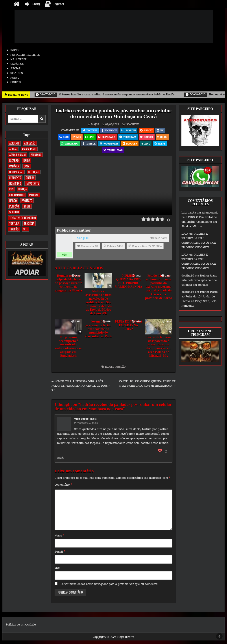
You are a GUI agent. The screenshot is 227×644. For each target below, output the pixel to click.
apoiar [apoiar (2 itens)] (13, 149)
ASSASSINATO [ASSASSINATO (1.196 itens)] (29, 149)
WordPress (109, 146)
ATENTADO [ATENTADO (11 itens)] (36, 155)
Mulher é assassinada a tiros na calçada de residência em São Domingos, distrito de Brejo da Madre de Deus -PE (98, 306)
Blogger (130, 146)
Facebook (109, 131)
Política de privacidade (21, 628)
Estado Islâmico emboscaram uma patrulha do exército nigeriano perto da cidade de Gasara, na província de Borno (159, 290)
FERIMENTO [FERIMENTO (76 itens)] (15, 178)
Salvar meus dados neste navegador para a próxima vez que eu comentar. (109, 588)
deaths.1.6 (188, 276)
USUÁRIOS (17, 64)
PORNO (15, 78)
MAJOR (95, 124)
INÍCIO (14, 50)
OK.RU (164, 138)
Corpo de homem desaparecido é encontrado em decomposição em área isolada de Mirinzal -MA (159, 350)
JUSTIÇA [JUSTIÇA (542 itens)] (23, 189)
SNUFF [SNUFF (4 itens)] (27, 206)
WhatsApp (68, 146)
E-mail (60, 555)
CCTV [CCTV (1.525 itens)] (27, 166)
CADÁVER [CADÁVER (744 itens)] (14, 166)
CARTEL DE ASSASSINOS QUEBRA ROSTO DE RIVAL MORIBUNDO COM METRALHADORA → (147, 387)
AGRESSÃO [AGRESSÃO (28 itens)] (30, 143)
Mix (76, 138)
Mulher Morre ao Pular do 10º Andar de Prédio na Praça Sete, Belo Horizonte (199, 299)
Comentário (63, 488)
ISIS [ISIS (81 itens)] (11, 189)
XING (147, 146)
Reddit (147, 131)
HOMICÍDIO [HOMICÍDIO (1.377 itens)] (15, 183)
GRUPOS (16, 82)
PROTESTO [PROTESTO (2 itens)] (27, 200)
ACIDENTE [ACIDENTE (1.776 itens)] (14, 143)
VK (161, 131)
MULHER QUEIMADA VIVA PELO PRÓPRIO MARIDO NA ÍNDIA (129, 285)
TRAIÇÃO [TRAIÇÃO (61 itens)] (14, 229)
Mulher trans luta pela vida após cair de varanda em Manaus (199, 280)
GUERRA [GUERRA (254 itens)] (30, 178)
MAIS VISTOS (19, 59)
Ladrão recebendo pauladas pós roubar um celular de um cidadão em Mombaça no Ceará (113, 114)
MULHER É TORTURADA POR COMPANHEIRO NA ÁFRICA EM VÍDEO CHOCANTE (199, 241)
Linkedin (129, 131)
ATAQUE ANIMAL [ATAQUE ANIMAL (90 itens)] (18, 155)
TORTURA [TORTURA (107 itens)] (14, 223)
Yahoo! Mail (113, 153)
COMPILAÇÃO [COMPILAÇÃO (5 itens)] (16, 172)
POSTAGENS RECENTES (25, 55)
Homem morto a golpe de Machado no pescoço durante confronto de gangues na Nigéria (68, 287)
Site (57, 572)
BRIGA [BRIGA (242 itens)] (27, 160)
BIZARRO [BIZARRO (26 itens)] (14, 160)
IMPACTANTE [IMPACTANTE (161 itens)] (32, 183)
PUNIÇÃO (120, 370)
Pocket (148, 138)
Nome (59, 539)
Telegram (128, 138)
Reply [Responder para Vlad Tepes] (61, 461)
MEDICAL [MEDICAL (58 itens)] (34, 195)
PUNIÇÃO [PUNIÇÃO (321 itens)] (14, 206)
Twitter (89, 131)
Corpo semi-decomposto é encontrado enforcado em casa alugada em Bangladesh (68, 350)
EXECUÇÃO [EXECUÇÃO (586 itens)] (34, 172)
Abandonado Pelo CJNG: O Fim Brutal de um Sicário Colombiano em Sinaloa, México (200, 219)
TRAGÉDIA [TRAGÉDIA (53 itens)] (29, 223)
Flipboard (107, 138)
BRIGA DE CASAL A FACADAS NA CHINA (128, 329)
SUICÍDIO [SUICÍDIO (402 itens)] (14, 212)
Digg (62, 138)
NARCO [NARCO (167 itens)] (13, 200)
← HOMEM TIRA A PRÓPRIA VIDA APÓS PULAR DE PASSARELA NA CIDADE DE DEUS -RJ (81, 390)
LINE (89, 138)
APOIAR (15, 69)
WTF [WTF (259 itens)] (26, 229)
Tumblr (88, 146)
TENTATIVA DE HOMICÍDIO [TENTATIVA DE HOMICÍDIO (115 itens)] (22, 218)
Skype (162, 146)
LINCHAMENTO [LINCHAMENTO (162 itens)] (17, 195)
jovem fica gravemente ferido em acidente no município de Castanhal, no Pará (98, 333)
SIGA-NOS (17, 73)
